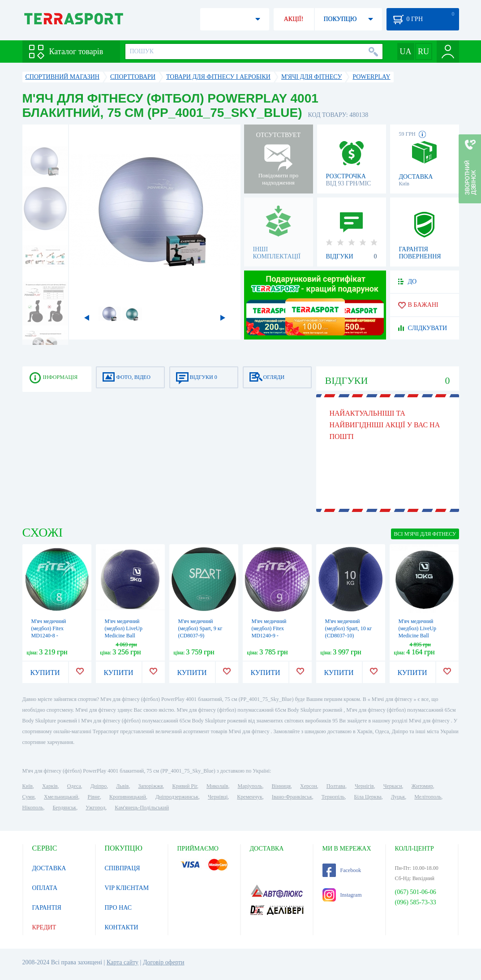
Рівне (94, 797)
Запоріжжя (150, 786)
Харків (50, 786)
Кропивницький (128, 797)
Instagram (342, 895)
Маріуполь (250, 786)
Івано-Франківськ (292, 797)
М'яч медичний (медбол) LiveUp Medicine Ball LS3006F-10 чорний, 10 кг (422, 636)
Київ (28, 786)
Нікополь (33, 808)
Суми (29, 797)
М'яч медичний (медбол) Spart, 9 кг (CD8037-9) (200, 628)
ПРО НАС (118, 908)
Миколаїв (217, 786)
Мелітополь (428, 797)
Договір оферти (164, 962)
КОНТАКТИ (122, 927)
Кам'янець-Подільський (142, 808)
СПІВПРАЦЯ (122, 868)
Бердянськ (64, 808)
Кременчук (250, 797)
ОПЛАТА (45, 888)
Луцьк (398, 797)
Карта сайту (122, 962)
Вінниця (281, 786)
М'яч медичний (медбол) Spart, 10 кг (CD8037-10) (349, 628)
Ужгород (95, 808)
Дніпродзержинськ (177, 797)
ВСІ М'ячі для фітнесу (425, 534)
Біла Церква (368, 797)
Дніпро (99, 786)
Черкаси (393, 786)
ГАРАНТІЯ (47, 908)
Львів (122, 786)
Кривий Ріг (185, 786)
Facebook (342, 870)
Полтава (336, 786)
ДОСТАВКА (49, 868)
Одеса (74, 786)
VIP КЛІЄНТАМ (127, 888)
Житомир (422, 786)
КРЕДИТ (44, 927)
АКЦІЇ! (294, 19)
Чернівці (218, 797)
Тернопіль (333, 797)
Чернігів (364, 786)
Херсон (309, 786)
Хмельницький (61, 797)
